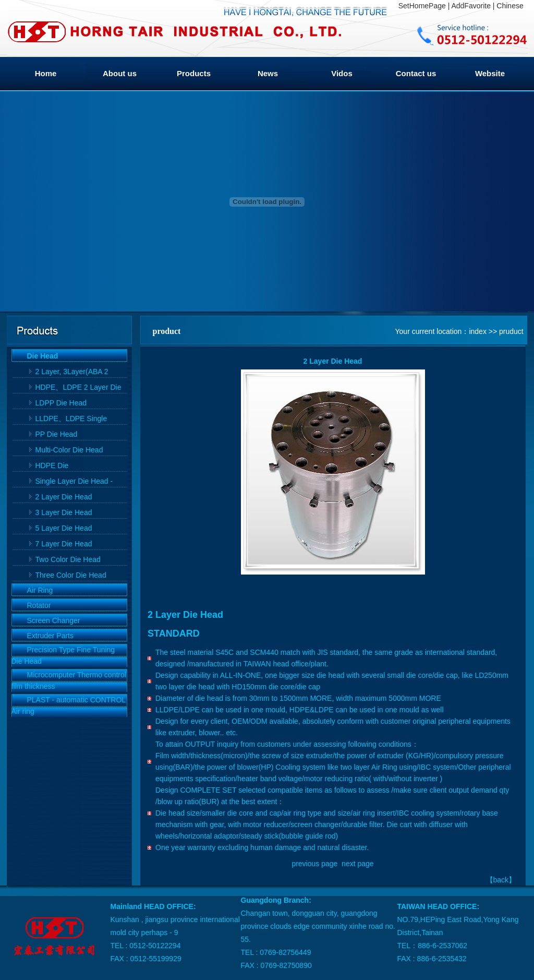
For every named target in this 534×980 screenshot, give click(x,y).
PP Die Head (57, 434)
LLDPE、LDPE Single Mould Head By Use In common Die (72, 420)
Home (46, 73)
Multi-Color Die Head (69, 450)
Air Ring (40, 590)
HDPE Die (52, 465)
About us (120, 73)
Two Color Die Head (68, 559)
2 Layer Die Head (64, 497)
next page (358, 864)
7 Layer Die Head (64, 544)
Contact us (416, 73)
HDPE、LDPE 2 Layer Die (78, 387)
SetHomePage (422, 6)
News (268, 73)
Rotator (39, 605)
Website (490, 73)
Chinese (510, 6)
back (501, 880)
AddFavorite (471, 6)
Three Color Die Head (71, 575)
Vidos (342, 73)
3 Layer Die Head (64, 512)
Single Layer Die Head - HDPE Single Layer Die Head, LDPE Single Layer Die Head (77, 482)
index (477, 331)
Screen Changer (54, 620)
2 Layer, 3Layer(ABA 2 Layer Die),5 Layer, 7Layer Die (78, 373)
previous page (314, 864)
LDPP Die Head (61, 403)
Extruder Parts (50, 636)
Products (194, 73)
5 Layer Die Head (64, 528)
